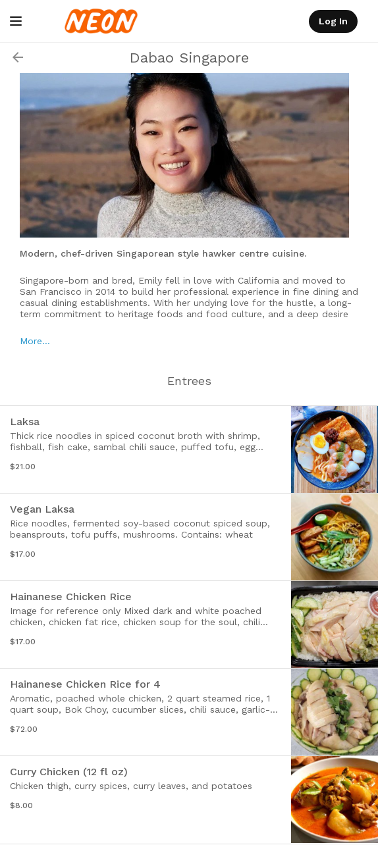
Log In (333, 21)
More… (35, 341)
